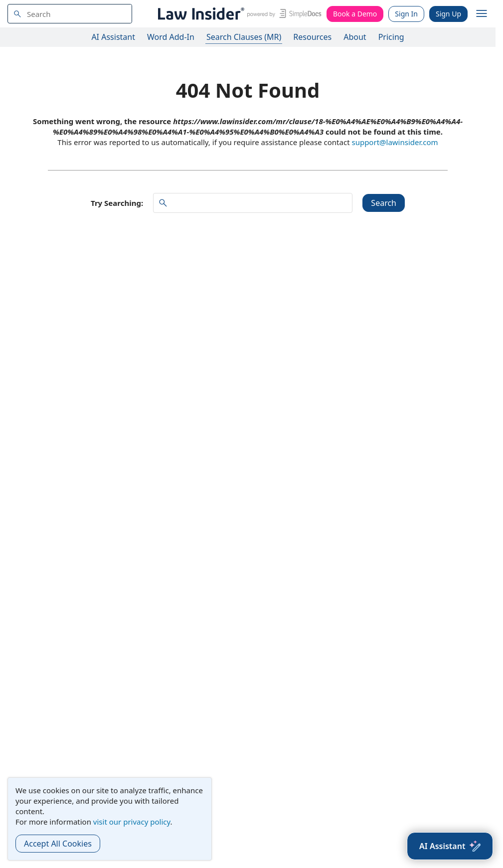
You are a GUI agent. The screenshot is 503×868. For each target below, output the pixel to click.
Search (384, 203)
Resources (312, 37)
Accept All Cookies (58, 844)
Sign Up (448, 14)
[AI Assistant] (450, 846)
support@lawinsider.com (395, 142)
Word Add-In (171, 37)
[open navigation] (482, 14)
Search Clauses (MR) (244, 37)
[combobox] (70, 14)
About (355, 37)
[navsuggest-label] (70, 14)
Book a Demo (355, 14)
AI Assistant (113, 37)
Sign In (406, 14)
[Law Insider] (238, 14)
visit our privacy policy (132, 822)
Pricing (391, 37)
